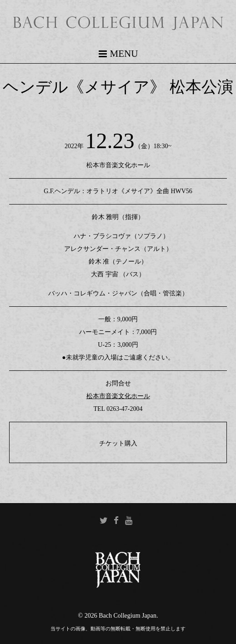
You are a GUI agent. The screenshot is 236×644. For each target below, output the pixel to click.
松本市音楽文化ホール (118, 396)
